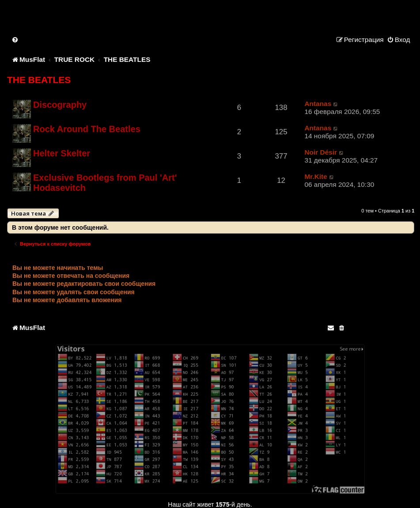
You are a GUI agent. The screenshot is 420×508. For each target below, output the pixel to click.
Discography (60, 105)
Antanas (318, 104)
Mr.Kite (316, 176)
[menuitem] (15, 40)
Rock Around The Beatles (87, 129)
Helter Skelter (62, 153)
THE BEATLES (39, 80)
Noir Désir (321, 152)
